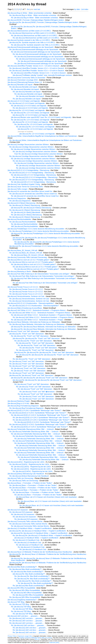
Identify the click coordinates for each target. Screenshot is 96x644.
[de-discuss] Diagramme (17, 198)
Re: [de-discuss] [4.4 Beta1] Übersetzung (25, 205)
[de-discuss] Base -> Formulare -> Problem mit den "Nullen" (30, 483)
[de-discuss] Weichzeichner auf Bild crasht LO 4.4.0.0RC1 (29, 31)
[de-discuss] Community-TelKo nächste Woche (25, 521)
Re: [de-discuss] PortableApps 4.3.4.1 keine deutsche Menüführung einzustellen (39, 231)
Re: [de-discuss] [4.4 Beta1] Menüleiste (26, 212)
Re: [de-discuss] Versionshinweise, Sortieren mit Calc (29, 299)
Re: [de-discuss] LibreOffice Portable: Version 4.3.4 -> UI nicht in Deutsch (37, 68)
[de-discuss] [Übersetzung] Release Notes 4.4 (25, 82)
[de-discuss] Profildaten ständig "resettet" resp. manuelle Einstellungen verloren (42, 75)
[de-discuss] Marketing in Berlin (19, 272)
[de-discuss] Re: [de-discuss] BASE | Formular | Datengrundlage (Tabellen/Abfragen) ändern (44, 22)
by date (77, 9)
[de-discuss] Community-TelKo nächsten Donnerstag (27, 257)
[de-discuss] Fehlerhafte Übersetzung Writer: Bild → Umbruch (31, 429)
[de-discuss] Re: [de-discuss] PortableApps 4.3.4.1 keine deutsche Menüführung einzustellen (46, 233)
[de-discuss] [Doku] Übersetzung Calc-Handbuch (26, 474)
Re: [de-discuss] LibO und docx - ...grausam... (26, 618)
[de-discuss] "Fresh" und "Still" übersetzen (23, 331)
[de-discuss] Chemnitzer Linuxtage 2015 (23, 80)
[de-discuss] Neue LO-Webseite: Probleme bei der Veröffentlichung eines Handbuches (40, 552)
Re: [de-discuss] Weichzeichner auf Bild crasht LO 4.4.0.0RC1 (33, 33)
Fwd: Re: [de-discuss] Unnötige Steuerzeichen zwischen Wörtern (39, 154)
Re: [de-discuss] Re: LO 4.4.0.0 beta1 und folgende (30, 113)
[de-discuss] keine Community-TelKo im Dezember (27, 78)
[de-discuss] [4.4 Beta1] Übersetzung (22, 203)
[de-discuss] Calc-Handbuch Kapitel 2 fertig (24, 184)
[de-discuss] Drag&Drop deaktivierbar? (22, 600)
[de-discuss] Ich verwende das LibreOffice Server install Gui (30, 191)
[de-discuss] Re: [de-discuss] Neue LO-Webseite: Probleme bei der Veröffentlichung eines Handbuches (48, 554)
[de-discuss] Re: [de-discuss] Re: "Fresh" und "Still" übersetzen (36, 338)
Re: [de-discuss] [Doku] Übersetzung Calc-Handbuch (29, 476)
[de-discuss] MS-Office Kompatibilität (21, 588)
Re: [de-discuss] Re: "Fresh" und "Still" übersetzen (30, 336)
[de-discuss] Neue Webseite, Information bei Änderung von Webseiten (34, 322)
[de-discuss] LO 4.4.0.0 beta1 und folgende (24, 101)
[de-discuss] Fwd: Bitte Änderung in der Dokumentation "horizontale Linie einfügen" (39, 274)
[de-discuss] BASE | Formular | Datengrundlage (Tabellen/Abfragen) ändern (36, 20)
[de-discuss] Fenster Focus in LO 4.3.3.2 (23, 287)
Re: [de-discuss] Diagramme (20, 201)
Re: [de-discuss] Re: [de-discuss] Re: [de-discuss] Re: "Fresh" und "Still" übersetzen (47, 355)
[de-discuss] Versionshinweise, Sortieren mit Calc (26, 296)
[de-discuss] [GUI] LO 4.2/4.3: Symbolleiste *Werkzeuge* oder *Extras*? (35, 411)
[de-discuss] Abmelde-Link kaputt (20, 85)
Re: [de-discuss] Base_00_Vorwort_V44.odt (26, 253)
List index (85, 9)
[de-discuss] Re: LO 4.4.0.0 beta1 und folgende (27, 110)
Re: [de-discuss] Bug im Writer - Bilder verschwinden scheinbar (33, 15)
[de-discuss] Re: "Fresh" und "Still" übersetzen (27, 334)
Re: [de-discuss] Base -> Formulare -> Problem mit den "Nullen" (33, 485)
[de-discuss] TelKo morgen (18, 189)
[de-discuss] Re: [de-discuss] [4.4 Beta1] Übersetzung (31, 208)
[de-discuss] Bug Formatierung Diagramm (23, 406)
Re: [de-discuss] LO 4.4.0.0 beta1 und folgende (27, 103)
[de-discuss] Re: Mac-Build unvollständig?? (29, 574)
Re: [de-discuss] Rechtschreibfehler (23, 222)
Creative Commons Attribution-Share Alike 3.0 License (36, 638)
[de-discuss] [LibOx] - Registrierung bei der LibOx (26, 462)
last (39, 9)
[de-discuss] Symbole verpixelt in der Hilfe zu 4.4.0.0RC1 (29, 40)
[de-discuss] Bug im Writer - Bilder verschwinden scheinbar (30, 13)
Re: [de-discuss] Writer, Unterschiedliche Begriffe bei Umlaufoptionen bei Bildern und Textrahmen (46, 140)
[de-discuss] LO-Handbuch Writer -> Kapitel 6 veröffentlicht (30, 528)
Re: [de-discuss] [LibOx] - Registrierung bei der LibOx (29, 464)
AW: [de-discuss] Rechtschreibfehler (25, 226)
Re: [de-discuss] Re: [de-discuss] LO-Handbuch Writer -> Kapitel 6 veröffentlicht (42, 535)
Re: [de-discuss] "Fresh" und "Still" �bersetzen (37, 392)
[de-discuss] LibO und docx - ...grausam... (23, 616)
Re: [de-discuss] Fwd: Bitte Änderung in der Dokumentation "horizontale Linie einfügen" (42, 276)
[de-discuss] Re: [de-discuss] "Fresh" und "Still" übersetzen (31, 375)
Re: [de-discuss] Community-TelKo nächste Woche (28, 524)
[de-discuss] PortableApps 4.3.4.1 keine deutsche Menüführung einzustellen (36, 229)
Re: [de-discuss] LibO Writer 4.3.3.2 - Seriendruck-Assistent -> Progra (37, 320)
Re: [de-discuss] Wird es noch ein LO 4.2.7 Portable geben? (32, 262)
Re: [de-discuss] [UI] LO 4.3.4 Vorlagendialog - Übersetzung (32, 173)
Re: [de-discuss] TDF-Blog (19, 604)
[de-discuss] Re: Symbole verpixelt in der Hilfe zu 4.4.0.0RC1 (32, 42)
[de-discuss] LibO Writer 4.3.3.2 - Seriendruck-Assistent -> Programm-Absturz (37, 310)
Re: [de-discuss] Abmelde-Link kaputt (23, 87)
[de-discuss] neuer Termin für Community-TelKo (25, 187)
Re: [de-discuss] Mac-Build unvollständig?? (25, 569)
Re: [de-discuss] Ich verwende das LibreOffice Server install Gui (33, 194)
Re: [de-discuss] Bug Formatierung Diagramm (26, 408)
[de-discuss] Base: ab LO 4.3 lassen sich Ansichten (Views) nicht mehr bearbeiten (47, 497)
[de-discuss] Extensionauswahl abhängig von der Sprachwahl (31, 47)
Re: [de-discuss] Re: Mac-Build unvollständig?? (32, 576)
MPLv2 (37, 639)
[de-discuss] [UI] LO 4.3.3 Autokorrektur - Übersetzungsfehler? (31, 303)
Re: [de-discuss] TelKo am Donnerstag (24, 481)
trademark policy (54, 642)
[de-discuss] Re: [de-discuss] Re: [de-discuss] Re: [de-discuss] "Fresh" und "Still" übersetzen (47, 380)
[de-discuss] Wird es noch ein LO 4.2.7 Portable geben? (29, 260)
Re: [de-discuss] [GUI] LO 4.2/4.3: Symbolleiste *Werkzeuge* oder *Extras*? (38, 413)
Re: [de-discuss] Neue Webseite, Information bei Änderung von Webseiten (37, 324)
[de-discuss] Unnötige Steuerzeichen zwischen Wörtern (28, 145)
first (28, 9)
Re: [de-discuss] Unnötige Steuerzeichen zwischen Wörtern (32, 147)
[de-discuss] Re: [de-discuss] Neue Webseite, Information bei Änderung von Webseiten (43, 327)
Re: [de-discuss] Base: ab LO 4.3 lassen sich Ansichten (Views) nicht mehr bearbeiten (50, 501)
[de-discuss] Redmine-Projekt (19, 401)
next (35, 9)
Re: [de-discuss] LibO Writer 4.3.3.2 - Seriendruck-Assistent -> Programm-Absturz (40, 313)
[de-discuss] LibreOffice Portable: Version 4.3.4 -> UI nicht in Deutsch (34, 66)
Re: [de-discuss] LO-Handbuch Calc (26, 540)
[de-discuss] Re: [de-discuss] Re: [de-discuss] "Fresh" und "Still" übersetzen (39, 378)
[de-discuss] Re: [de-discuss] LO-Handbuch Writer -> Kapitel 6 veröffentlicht (38, 531)
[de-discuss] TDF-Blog (16, 602)
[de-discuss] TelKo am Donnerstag (21, 478)
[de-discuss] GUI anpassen (18, 510)
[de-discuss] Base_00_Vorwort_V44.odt (22, 250)
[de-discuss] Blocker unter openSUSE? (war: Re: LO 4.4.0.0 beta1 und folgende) (41, 117)
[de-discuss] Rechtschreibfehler (19, 219)
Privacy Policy (12, 636)
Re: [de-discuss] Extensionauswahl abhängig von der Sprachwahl (34, 50)
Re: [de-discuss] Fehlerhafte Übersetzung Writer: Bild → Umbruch (34, 432)
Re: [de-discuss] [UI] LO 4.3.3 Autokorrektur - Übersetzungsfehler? (34, 306)
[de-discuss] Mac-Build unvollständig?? (22, 567)
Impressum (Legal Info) (25, 636)
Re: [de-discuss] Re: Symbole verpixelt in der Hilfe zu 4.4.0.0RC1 (35, 45)
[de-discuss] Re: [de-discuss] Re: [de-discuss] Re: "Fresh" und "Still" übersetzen (44, 352)
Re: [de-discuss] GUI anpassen (21, 512)
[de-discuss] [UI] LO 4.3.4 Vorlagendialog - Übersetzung (29, 170)
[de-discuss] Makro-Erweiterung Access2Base (25, 308)
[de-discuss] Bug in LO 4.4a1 (19, 403)
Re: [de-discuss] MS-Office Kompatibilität (25, 590)
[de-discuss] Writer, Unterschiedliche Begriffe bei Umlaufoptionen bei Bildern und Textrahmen (42, 136)
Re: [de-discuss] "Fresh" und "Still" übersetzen (27, 361)
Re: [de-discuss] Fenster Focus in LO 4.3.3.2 (26, 289)
